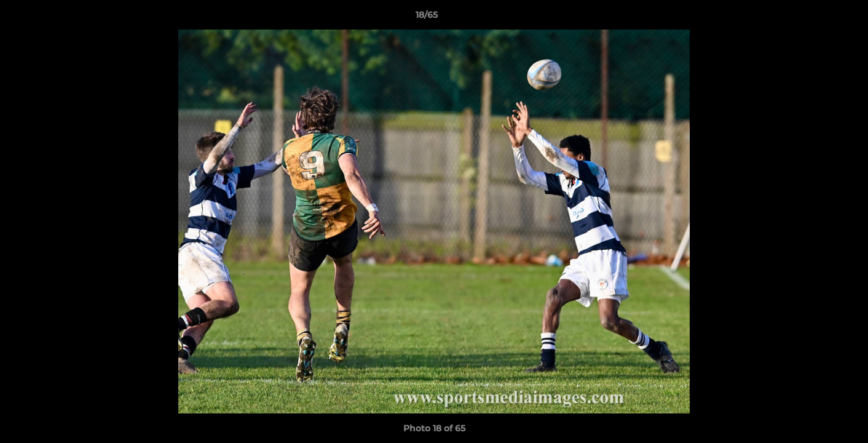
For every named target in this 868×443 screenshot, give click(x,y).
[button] (816, 18)
